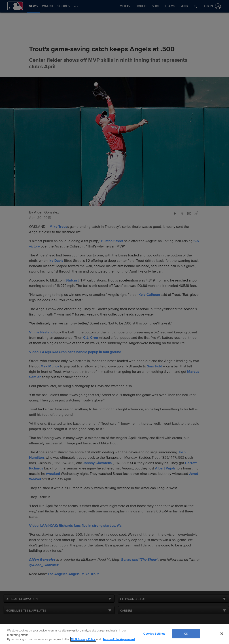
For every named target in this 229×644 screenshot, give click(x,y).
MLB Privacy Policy (83, 639)
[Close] (222, 633)
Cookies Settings (154, 633)
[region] (114, 634)
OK (186, 633)
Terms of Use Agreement (119, 639)
